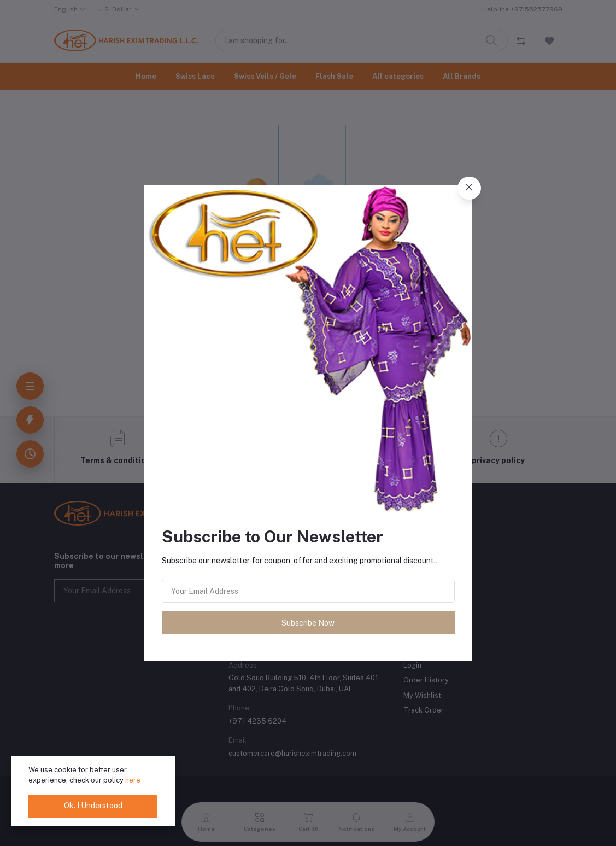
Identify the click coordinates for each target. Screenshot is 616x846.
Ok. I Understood (93, 806)
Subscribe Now (308, 623)
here (133, 780)
